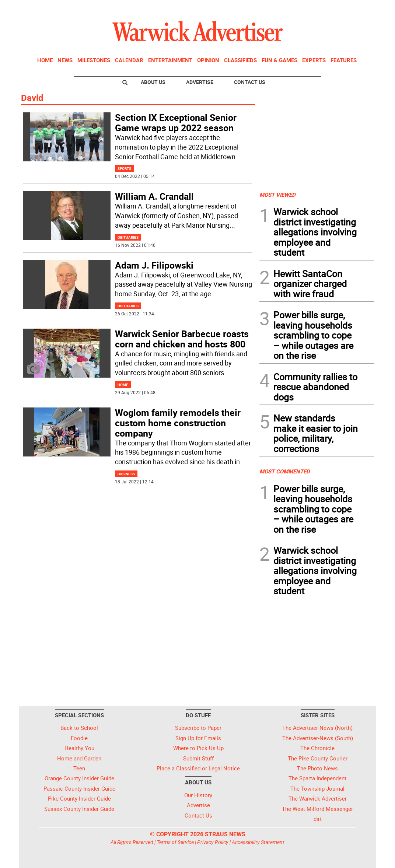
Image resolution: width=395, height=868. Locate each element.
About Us (153, 82)
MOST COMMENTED (285, 471)
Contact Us (250, 82)
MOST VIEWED (277, 195)
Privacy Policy (213, 842)
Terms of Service (175, 842)
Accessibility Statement (258, 842)
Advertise (200, 82)
